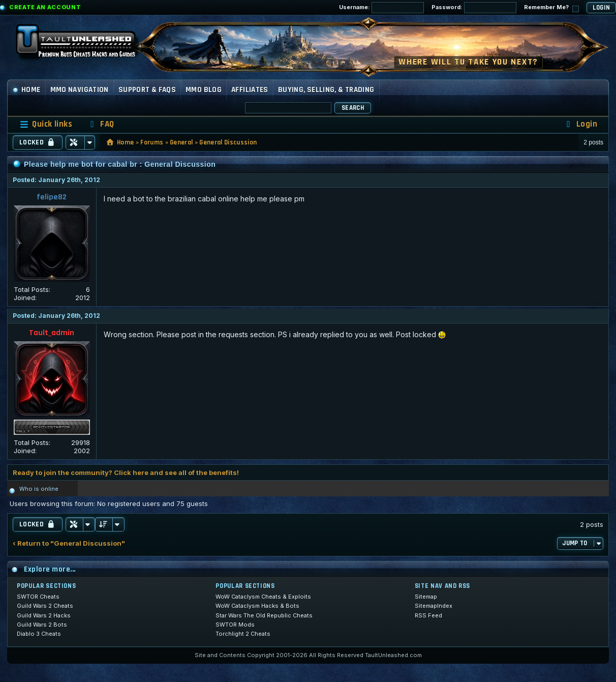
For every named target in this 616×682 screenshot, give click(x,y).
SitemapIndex (434, 606)
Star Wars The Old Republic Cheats (264, 615)
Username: (381, 8)
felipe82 (52, 197)
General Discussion (228, 142)
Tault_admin (52, 333)
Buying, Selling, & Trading (326, 90)
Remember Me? (551, 8)
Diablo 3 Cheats (39, 634)
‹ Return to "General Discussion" (69, 543)
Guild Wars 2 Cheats (45, 606)
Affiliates (250, 90)
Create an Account (45, 7)
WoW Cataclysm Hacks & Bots (257, 606)
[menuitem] (101, 124)
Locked (38, 142)
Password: (474, 8)
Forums (152, 142)
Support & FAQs (147, 90)
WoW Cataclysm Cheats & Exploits (263, 597)
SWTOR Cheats (38, 597)
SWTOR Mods (235, 625)
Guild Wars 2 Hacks (44, 615)
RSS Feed (428, 615)
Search (353, 108)
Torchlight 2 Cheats (243, 634)
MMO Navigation (80, 90)
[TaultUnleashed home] (83, 44)
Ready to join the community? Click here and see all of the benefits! (126, 472)
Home (26, 90)
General (181, 142)
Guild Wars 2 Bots (42, 625)
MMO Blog (204, 90)
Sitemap (426, 597)
